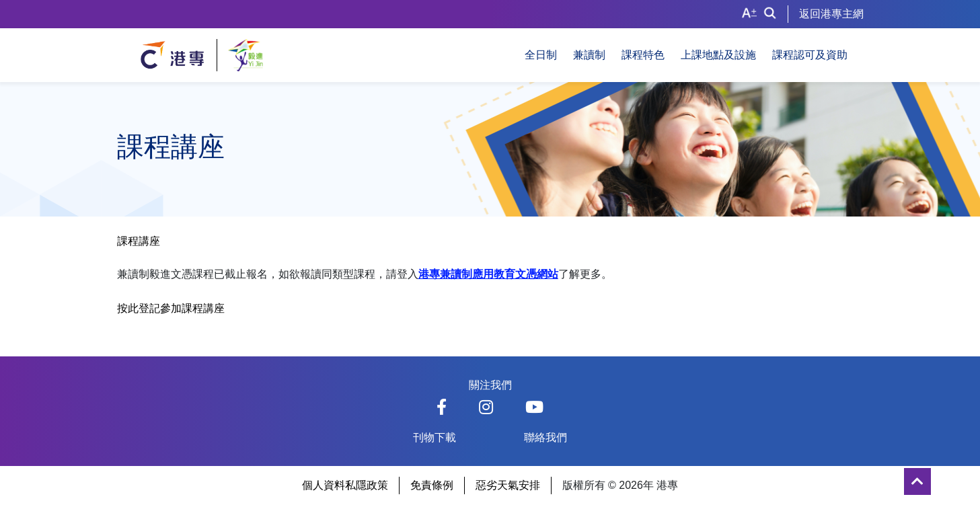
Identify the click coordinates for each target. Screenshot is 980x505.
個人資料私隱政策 (345, 485)
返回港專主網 (831, 14)
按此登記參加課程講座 (171, 308)
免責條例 (432, 485)
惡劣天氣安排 (508, 485)
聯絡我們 (545, 437)
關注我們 (490, 385)
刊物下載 (435, 437)
